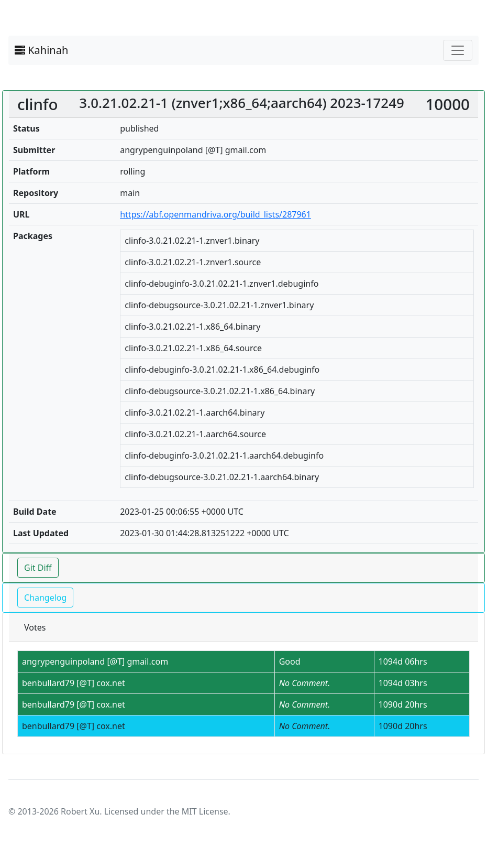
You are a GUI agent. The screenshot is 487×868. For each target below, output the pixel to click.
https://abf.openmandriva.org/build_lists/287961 (215, 214)
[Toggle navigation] (458, 50)
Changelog (45, 598)
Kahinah (41, 50)
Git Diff (38, 568)
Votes (35, 627)
